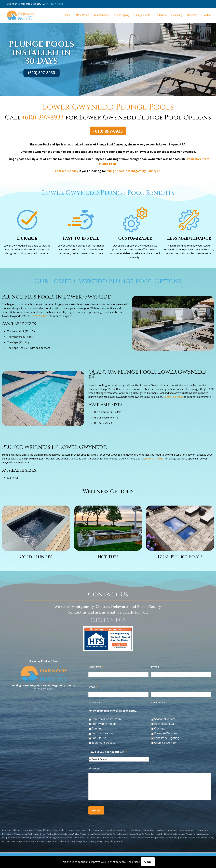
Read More (133, 862)
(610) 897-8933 (42, 73)
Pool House (99, 738)
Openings (98, 728)
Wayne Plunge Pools (120, 838)
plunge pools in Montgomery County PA (134, 171)
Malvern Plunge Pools (70, 830)
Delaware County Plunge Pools (73, 841)
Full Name (96, 667)
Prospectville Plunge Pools (164, 834)
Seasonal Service (165, 719)
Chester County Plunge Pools (43, 841)
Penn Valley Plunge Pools (80, 834)
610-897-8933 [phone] (54, 4)
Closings (160, 728)
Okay (148, 862)
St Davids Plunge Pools (27, 838)
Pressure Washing (166, 733)
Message (94, 768)
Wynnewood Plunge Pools (201, 838)
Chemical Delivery (165, 743)
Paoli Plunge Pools (36, 834)
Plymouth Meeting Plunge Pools (135, 834)
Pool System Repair (104, 724)
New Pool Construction (106, 719)
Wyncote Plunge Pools (176, 838)
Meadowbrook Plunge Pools (120, 830)
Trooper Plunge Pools (75, 838)
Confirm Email (159, 703)
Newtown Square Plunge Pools (194, 830)
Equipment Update (103, 743)
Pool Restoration (102, 733)
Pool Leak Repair (165, 724)
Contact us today (66, 171)
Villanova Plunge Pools (98, 838)
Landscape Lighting (167, 738)
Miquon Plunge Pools (145, 830)
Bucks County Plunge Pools (15, 841)
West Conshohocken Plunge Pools (147, 838)
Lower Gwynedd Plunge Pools (44, 830)
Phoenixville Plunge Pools (106, 834)
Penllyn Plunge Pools (57, 834)
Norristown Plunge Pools (14, 834)
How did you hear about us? (108, 752)
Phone (156, 667)
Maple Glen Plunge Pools (93, 830)
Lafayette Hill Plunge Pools (15, 830)
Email (93, 687)
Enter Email (94, 703)
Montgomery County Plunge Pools (106, 841)
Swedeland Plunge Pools (51, 838)
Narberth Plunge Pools (168, 830)
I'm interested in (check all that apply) (113, 711)
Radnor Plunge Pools (188, 834)
